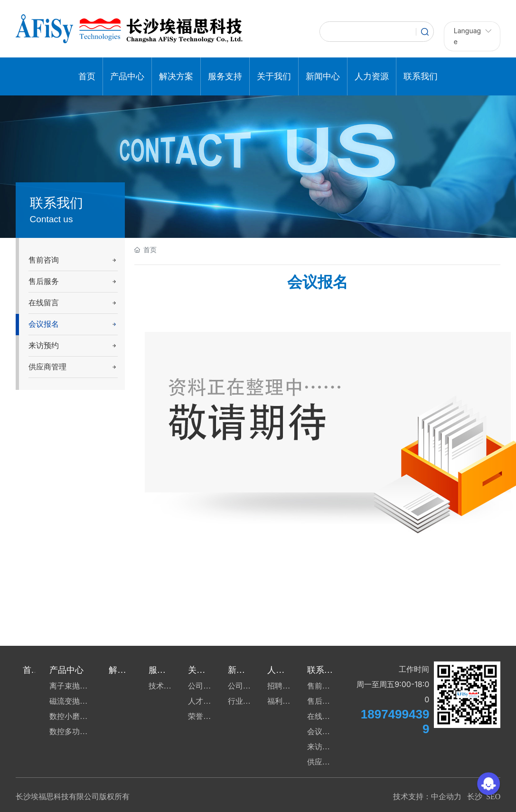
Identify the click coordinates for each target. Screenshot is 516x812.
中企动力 (446, 797)
